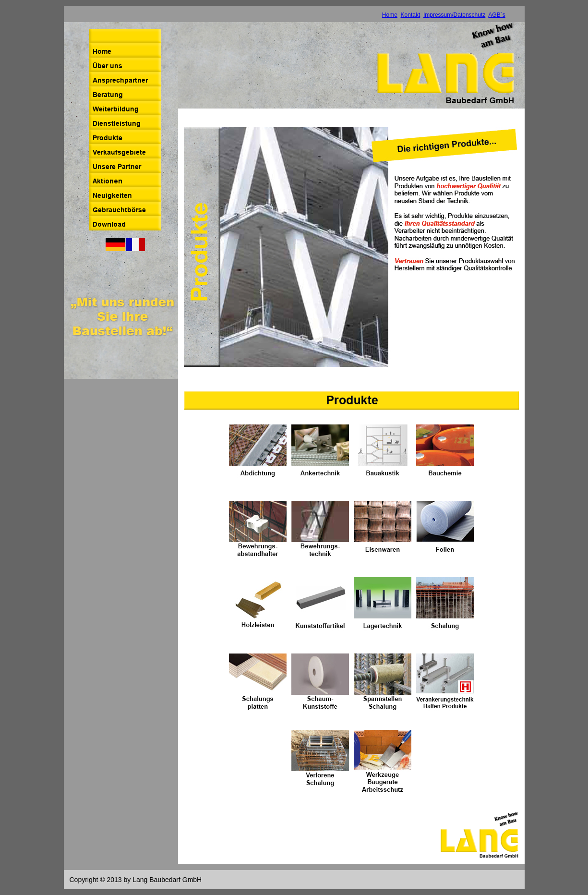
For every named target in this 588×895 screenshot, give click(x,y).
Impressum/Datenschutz (454, 15)
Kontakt (411, 15)
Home (390, 15)
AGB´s (497, 15)
